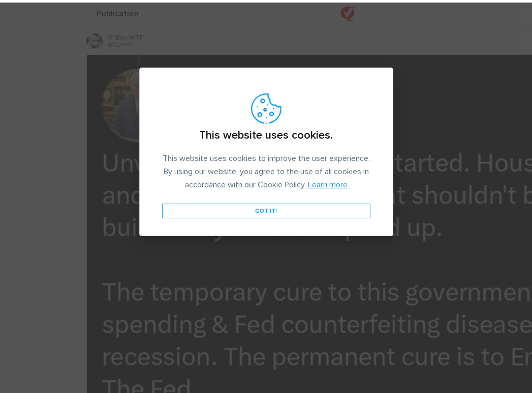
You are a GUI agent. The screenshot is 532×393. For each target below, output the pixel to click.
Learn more (328, 182)
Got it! (266, 208)
